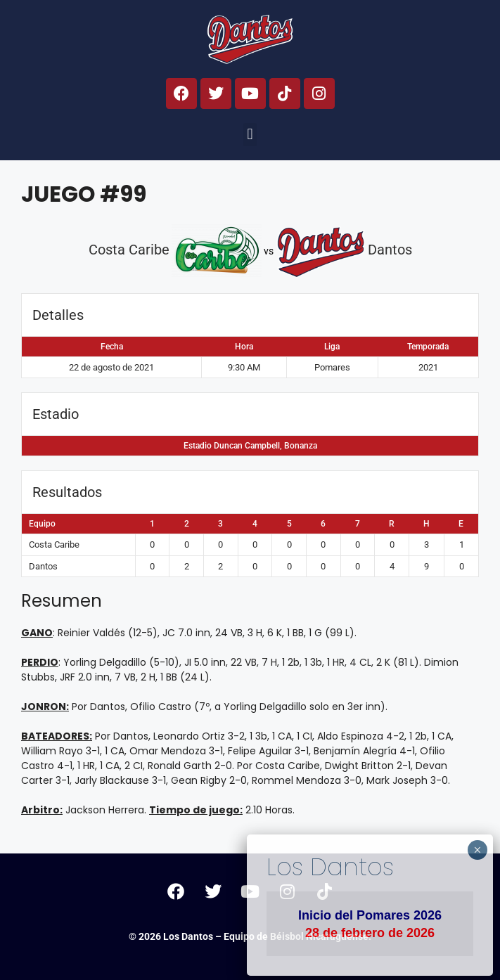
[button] (250, 135)
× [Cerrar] (477, 850)
